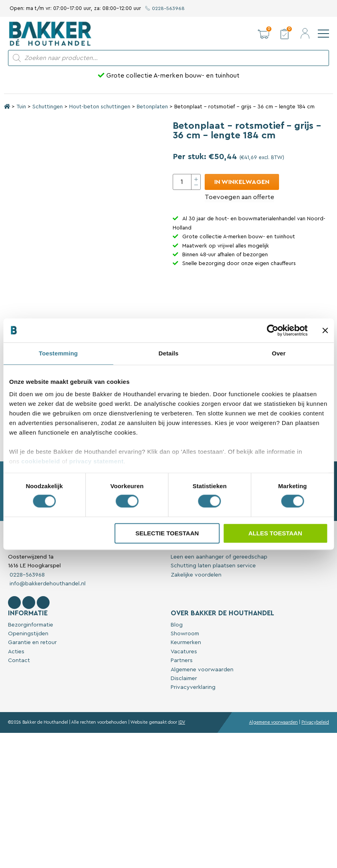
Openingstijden (28, 678)
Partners (182, 705)
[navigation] (323, 34)
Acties (16, 696)
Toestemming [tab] (58, 353)
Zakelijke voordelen (196, 620)
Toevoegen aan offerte (239, 197)
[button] (263, 34)
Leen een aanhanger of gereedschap (219, 602)
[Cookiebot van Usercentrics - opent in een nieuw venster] (272, 330)
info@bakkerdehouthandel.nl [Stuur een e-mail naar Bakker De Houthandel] (47, 629)
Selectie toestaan (167, 533)
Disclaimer (184, 723)
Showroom (185, 678)
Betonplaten (152, 107)
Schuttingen (48, 107)
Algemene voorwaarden (202, 714)
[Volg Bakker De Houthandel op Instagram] (29, 647)
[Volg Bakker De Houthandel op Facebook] (14, 647)
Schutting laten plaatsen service (213, 611)
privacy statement (96, 461)
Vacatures (184, 696)
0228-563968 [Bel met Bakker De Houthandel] (26, 620)
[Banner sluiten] (325, 330)
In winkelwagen (242, 182)
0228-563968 (166, 8)
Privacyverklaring (193, 732)
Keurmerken (186, 687)
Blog (177, 670)
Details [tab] (169, 353)
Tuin (21, 107)
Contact (19, 705)
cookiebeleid (41, 461)
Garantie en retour (32, 687)
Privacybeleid (315, 767)
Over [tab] (279, 353)
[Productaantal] (187, 182)
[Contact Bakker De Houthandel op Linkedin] (43, 647)
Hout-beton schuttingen (100, 107)
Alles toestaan (275, 533)
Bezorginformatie (31, 670)
